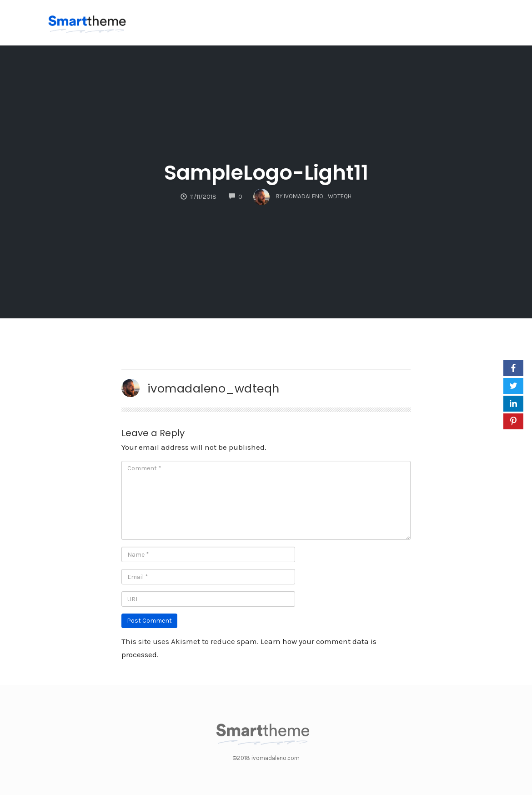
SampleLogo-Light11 (266, 173)
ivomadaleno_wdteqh (213, 388)
